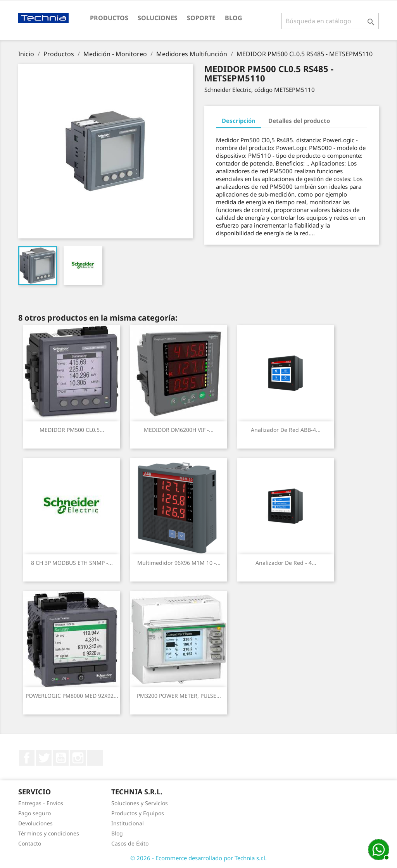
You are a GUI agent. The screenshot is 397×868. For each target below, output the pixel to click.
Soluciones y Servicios (140, 803)
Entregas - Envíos (41, 803)
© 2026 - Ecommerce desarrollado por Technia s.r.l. (198, 858)
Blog (234, 18)
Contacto (30, 843)
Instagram (78, 758)
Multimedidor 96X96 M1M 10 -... (179, 563)
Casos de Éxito (130, 843)
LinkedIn (95, 758)
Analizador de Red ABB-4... (286, 430)
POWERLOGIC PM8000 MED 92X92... (72, 696)
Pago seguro (35, 813)
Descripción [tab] (239, 121)
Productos (109, 18)
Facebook (27, 758)
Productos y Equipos (138, 813)
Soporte (201, 18)
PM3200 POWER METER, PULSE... (179, 696)
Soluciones (158, 18)
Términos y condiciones (49, 833)
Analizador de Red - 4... (286, 563)
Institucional (128, 823)
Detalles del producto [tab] (299, 121)
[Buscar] (330, 21)
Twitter (44, 758)
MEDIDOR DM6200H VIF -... (179, 430)
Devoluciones (35, 823)
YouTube (61, 758)
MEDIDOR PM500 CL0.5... (72, 430)
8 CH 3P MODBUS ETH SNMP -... (72, 563)
